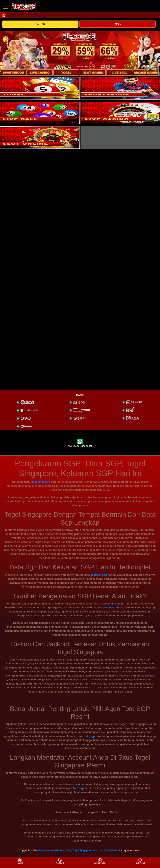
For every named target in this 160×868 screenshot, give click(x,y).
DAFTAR (40, 24)
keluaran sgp (99, 575)
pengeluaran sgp (113, 607)
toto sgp (78, 788)
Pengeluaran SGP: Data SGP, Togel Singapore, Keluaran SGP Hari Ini (78, 851)
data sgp (89, 736)
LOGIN (117, 24)
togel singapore (40, 482)
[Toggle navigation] (6, 7)
